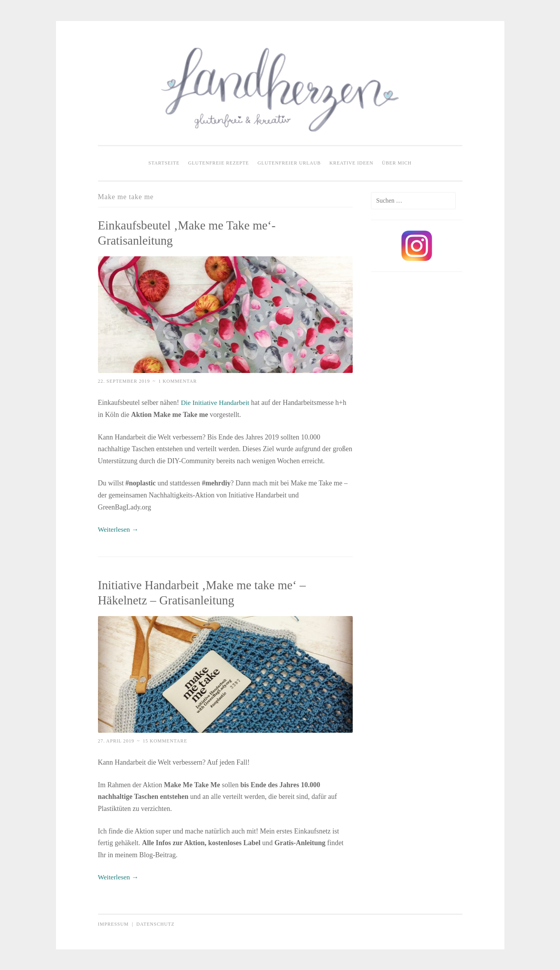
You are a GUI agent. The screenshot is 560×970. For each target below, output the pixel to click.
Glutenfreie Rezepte (219, 163)
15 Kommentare (165, 741)
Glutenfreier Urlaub (289, 163)
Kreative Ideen (351, 163)
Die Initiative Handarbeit (216, 403)
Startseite (164, 163)
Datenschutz (155, 924)
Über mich (397, 163)
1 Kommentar (178, 381)
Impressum (113, 924)
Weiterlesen (119, 529)
